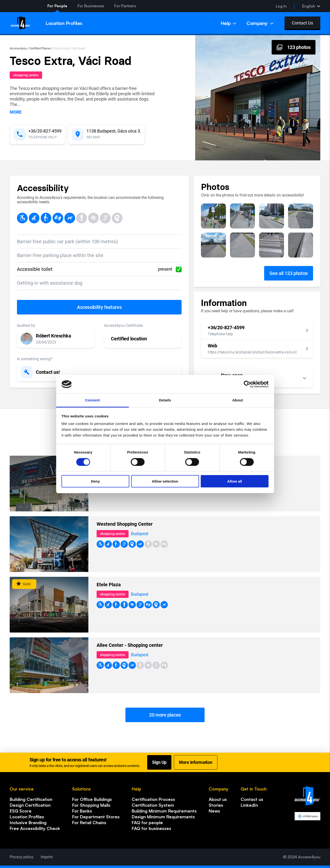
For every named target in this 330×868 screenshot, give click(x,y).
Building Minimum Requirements (164, 811)
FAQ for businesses (151, 828)
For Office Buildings (92, 799)
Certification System (153, 805)
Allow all (235, 481)
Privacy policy (22, 857)
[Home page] (21, 23)
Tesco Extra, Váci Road (69, 48)
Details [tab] (165, 400)
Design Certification (30, 805)
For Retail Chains (89, 822)
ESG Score (21, 811)
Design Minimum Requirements (163, 817)
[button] (56, 339)
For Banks (82, 811)
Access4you (18, 48)
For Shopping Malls (91, 805)
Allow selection (165, 481)
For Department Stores (96, 817)
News (214, 811)
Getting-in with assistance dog (50, 283)
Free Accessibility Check (35, 828)
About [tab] (238, 400)
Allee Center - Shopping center (130, 645)
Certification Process (153, 799)
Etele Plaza (109, 585)
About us (218, 799)
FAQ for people (147, 822)
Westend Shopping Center (125, 524)
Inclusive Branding (28, 822)
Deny (96, 481)
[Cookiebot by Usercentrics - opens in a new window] (247, 384)
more (16, 112)
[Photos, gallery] (294, 47)
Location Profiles (27, 817)
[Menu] (229, 23)
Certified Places (40, 48)
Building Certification (31, 799)
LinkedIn (249, 805)
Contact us (252, 799)
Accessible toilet (99, 269)
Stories (216, 805)
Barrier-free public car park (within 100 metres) (67, 242)
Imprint (47, 857)
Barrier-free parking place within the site (60, 255)
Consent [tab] (92, 400)
